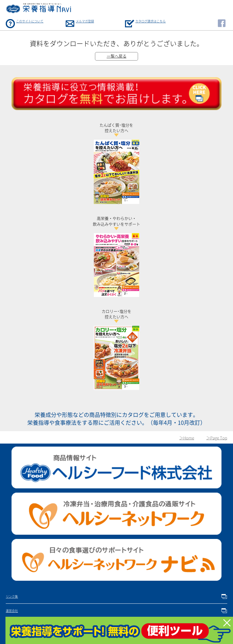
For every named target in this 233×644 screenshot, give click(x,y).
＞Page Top (217, 438)
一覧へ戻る (117, 56)
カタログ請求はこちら (150, 21)
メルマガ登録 (85, 21)
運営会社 (12, 611)
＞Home (187, 438)
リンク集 (12, 596)
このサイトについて (30, 21)
